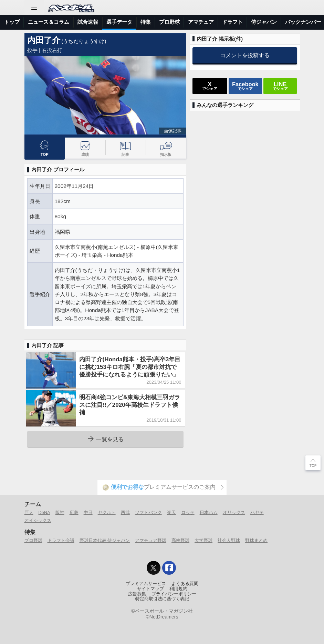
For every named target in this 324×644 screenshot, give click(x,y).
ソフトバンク (148, 512)
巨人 (29, 512)
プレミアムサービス (146, 584)
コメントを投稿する (245, 55)
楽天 (171, 512)
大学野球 (203, 540)
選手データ (119, 22)
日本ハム (209, 512)
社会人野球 (229, 540)
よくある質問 (185, 584)
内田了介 (44, 40)
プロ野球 (169, 22)
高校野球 (180, 540)
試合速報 (88, 22)
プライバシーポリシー (174, 594)
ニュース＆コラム (49, 22)
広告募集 (137, 594)
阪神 (60, 512)
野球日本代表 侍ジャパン (105, 540)
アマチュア (201, 22)
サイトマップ (150, 589)
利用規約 (178, 589)
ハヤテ (257, 512)
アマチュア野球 (151, 540)
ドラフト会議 (61, 540)
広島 (74, 512)
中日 (88, 512)
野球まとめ (256, 540)
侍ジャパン (264, 22)
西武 (125, 512)
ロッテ (188, 512)
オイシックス (38, 520)
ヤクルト (107, 512)
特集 (146, 22)
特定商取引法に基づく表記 (162, 599)
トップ (12, 22)
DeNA (44, 512)
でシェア (210, 86)
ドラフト (232, 22)
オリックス (234, 512)
